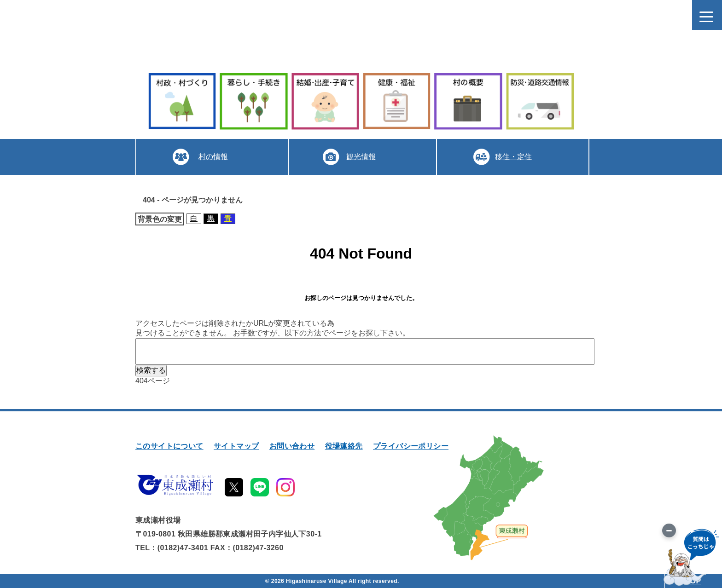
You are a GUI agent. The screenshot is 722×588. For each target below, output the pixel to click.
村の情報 (213, 157)
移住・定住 (513, 157)
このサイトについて (169, 446)
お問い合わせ (292, 446)
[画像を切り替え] (669, 530)
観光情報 (361, 157)
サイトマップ (236, 446)
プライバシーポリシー (411, 446)
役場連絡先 (344, 446)
